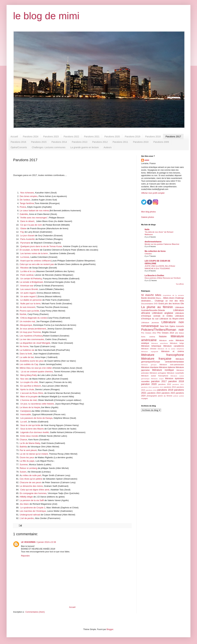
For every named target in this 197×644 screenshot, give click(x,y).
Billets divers (169, 298)
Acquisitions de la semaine (173, 295)
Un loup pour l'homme (30, 332)
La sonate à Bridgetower (31, 282)
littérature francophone (163, 355)
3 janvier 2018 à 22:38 (46, 542)
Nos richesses (27, 193)
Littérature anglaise (162, 313)
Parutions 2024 (31, 137)
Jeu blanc (24, 504)
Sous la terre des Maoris (32, 429)
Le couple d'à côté (29, 382)
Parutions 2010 (141, 142)
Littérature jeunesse (150, 322)
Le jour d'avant (27, 236)
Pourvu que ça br (28, 311)
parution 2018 (176, 381)
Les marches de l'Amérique (33, 511)
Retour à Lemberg (28, 468)
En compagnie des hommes (33, 493)
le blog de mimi (46, 16)
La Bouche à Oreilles (154, 276)
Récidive (25, 268)
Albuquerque (26, 325)
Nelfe (147, 230)
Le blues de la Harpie (30, 407)
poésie (182, 396)
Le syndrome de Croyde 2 (33, 508)
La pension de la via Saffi (32, 500)
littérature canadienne (174, 346)
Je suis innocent (27, 307)
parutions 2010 (165, 384)
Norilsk (23, 314)
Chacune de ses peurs (31, 482)
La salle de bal (27, 357)
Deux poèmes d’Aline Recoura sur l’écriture (163, 278)
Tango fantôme (27, 203)
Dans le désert (27, 221)
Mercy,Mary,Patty (29, 375)
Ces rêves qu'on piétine (31, 479)
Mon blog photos (148, 212)
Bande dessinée (148, 298)
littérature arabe (166, 340)
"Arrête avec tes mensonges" (34, 218)
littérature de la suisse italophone (171, 349)
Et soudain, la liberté (30, 250)
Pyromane (25, 243)
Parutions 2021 (92, 137)
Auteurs (108, 147)
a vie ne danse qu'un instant (34, 454)
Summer (24, 465)
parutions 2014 (170, 387)
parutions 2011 (178, 384)
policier (176, 396)
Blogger (110, 629)
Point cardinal (27, 275)
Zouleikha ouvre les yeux (32, 361)
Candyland (26, 411)
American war (27, 286)
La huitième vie (27, 350)
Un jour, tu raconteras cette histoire (37, 404)
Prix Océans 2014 (166, 333)
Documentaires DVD (149, 304)
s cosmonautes (37, 339)
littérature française (156, 359)
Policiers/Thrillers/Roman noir (163, 330)
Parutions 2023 (51, 137)
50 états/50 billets (151, 295)
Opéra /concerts (177, 326)
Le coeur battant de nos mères (34, 211)
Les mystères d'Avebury (31, 336)
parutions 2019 (165, 390)
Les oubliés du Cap (29, 364)
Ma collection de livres (155, 251)
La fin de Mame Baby (30, 443)
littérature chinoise (149, 349)
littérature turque (157, 379)
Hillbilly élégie (26, 497)
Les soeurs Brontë (29, 289)
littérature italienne (167, 367)
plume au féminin (165, 396)
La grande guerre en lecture (84, 147)
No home (24, 346)
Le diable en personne (31, 300)
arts (176, 333)
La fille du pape (27, 461)
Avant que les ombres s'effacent (36, 261)
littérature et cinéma (173, 351)
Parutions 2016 (18, 142)
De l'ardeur (25, 200)
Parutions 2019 (132, 137)
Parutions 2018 (153, 137)
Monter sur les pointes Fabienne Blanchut (162, 244)
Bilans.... (159, 298)
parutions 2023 (168, 393)
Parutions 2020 (112, 137)
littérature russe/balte (175, 373)
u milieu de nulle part (31, 475)
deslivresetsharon (153, 242)
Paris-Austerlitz (28, 239)
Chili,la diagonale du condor (34, 318)
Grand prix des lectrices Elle (171, 304)
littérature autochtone (160, 343)
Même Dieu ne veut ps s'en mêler (36, 368)
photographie (152, 396)
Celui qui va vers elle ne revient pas (37, 264)
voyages (144, 398)
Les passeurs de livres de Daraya (36, 418)
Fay (22, 232)
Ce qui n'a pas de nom (31, 225)
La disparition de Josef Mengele (35, 343)
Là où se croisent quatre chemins (37, 372)
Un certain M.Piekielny (31, 279)
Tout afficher (180, 284)
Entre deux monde (29, 436)
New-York (164, 326)
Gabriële (24, 214)
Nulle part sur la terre (30, 304)
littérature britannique (151, 346)
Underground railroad (30, 515)
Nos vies (25, 379)
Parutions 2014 (59, 142)
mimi (147, 160)
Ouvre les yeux (27, 457)
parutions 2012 (147, 387)
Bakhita (23, 447)
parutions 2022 (154, 393)
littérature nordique (163, 370)
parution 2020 (149, 384)
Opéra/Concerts (19, 147)
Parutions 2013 (80, 142)
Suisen (23, 472)
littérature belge (177, 343)
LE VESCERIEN (28, 542)
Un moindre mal (27, 321)
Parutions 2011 (120, 142)
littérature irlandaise (150, 367)
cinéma (152, 337)
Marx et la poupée (29, 397)
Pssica (23, 207)
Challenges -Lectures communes (49, 147)
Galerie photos (148, 217)
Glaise (23, 228)
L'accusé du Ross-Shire (32, 393)
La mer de (25, 339)
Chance (23, 440)
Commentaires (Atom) (35, 612)
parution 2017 (159, 381)
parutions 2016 (151, 390)
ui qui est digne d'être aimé (36, 490)
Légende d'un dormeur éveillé (35, 432)
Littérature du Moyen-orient (172, 319)
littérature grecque (149, 365)
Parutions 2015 (39, 142)
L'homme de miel (29, 400)
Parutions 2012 (100, 142)
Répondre (25, 556)
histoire (163, 336)
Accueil (14, 137)
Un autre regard (28, 293)
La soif (23, 422)
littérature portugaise (158, 373)
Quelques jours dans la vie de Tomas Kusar (41, 246)
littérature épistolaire (174, 379)
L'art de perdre (27, 518)
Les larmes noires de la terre (34, 253)
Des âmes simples (29, 196)
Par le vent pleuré (28, 450)
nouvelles (145, 381)
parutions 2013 (158, 387)
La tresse (25, 257)
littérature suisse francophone (155, 376)
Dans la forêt (26, 354)
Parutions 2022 (71, 137)
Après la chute (27, 389)
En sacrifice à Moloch (31, 386)
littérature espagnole (150, 351)
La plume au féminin (157, 307)
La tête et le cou (28, 271)
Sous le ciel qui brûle (31, 425)
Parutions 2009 (161, 142)
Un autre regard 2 (29, 296)
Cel (22, 490)
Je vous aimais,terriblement (33, 329)
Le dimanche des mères (31, 486)
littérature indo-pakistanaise (172, 365)
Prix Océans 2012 (149, 333)
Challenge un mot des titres (169, 301)
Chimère (148, 254)
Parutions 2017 (173, 137)
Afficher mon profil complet (153, 193)
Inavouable (26, 414)
